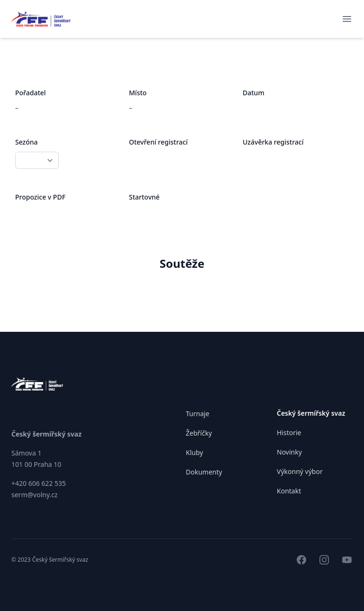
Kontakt (289, 491)
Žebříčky (199, 433)
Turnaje (198, 414)
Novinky (289, 452)
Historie (289, 433)
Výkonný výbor (300, 471)
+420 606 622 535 (39, 483)
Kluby (194, 452)
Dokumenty (204, 472)
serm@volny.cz (35, 495)
